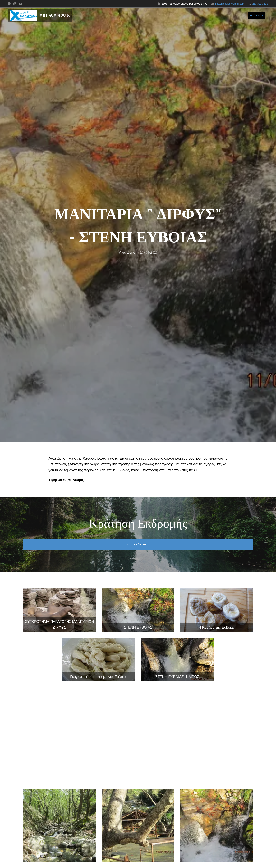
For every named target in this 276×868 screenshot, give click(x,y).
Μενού (257, 16)
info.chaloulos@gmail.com (230, 4)
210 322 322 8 (260, 4)
